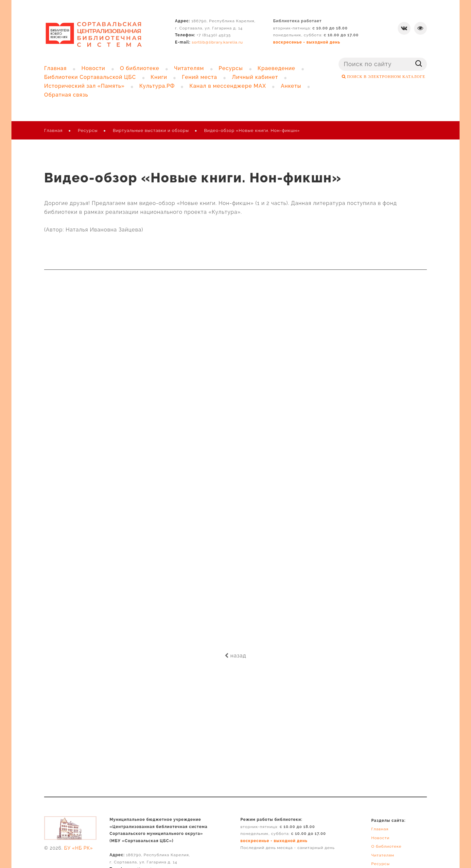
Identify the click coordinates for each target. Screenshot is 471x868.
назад (235, 656)
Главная (53, 130)
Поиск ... (339, 58)
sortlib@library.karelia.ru (217, 42)
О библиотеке (386, 846)
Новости (380, 838)
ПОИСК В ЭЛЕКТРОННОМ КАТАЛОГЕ (385, 77)
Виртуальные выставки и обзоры (151, 130)
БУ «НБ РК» (78, 848)
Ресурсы (88, 130)
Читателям (383, 855)
